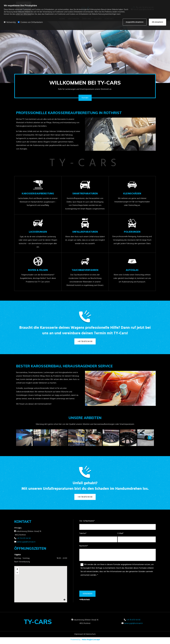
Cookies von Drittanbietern (30, 22)
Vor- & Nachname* (87, 521)
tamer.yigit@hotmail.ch (26, 542)
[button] (85, 98)
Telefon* (83, 533)
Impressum (79, 634)
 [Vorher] (20, 438)
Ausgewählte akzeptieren (135, 22)
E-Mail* (121, 533)
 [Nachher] (150, 438)
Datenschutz (91, 634)
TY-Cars (38, 622)
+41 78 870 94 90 (24, 538)
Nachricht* (84, 546)
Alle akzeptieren (157, 22)
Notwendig (10, 22)
